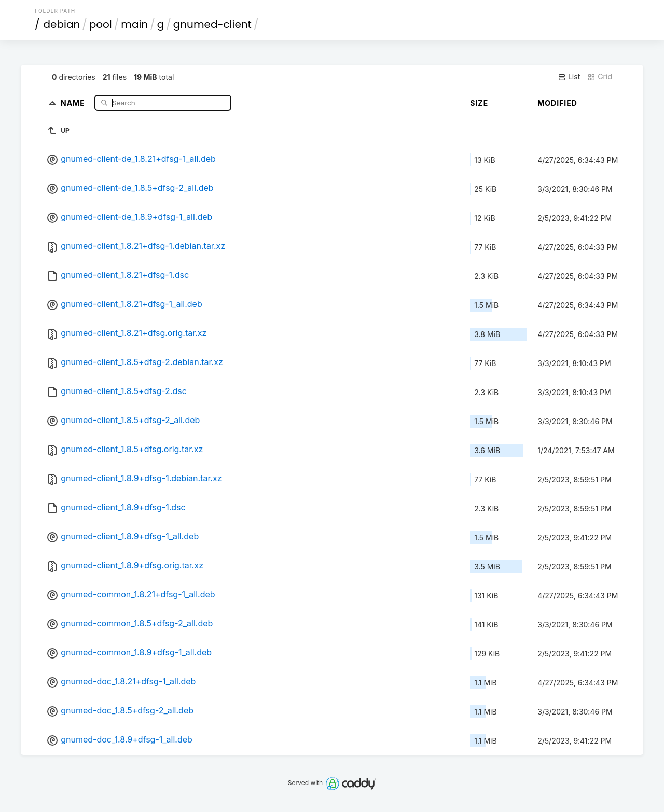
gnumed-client (212, 24)
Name (74, 102)
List (569, 77)
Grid (600, 77)
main (134, 24)
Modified (557, 103)
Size (479, 103)
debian (62, 24)
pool (101, 24)
